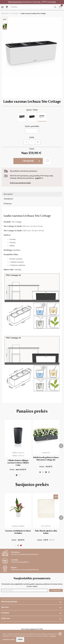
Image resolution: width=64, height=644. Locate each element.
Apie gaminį (8, 194)
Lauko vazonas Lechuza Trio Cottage (33, 14)
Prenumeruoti (56, 590)
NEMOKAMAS (15, 2)
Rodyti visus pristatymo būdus (20, 183)
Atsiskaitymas (8, 199)
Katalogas (15, 14)
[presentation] (61, 446)
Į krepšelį (28, 161)
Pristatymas (8, 204)
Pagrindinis (5, 14)
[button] (32, 131)
